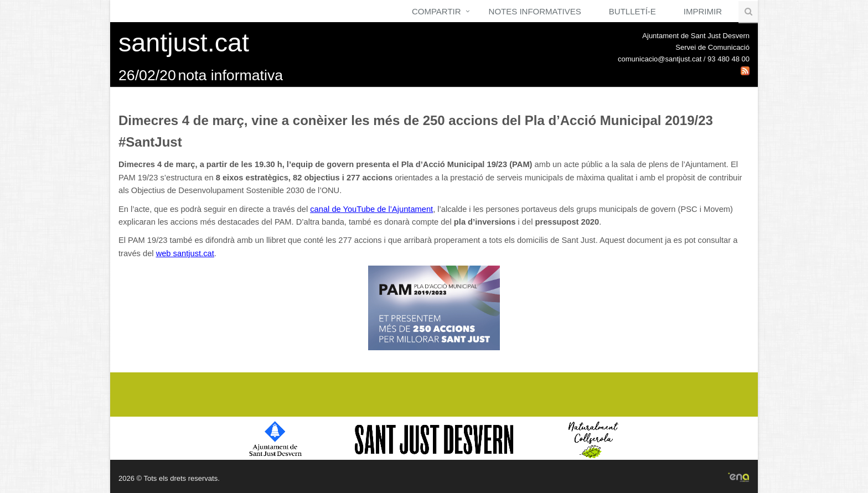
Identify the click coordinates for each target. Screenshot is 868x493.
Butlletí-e (632, 11)
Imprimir (703, 11)
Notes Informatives (535, 11)
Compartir (436, 11)
